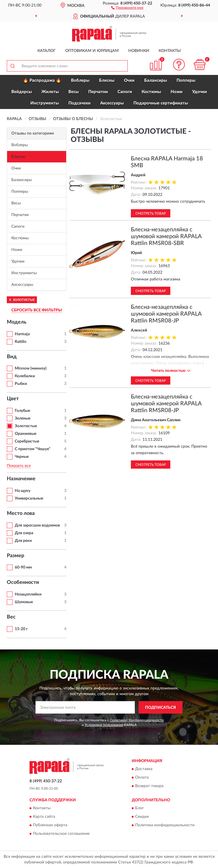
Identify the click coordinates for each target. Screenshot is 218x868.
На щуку (23, 491)
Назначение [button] (21, 479)
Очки (129, 80)
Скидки (142, 817)
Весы (74, 92)
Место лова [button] (21, 513)
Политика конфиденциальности (165, 825)
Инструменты (45, 103)
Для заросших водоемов (37, 525)
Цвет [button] (13, 399)
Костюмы (151, 92)
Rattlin (21, 342)
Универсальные (29, 498)
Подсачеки (79, 103)
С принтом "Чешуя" (33, 449)
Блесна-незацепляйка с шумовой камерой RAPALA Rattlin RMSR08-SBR (166, 236)
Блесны (107, 80)
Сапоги (125, 92)
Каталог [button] (47, 51)
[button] (127, 7)
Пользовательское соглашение (61, 834)
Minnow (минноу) (31, 368)
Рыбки (21, 384)
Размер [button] (15, 556)
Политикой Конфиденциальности (137, 720)
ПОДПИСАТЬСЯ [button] (161, 708)
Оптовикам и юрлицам (92, 51)
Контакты (170, 51)
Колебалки (25, 376)
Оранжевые (26, 434)
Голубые (22, 411)
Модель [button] (17, 322)
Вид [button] (12, 357)
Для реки (23, 541)
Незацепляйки (28, 594)
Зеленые (23, 418)
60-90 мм (23, 567)
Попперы (186, 80)
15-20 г (21, 629)
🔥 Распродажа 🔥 (42, 80)
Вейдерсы (22, 92)
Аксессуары (112, 103)
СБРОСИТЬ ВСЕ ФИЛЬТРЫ (37, 310)
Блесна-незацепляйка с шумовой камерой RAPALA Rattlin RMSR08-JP (166, 314)
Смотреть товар (151, 213)
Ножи (177, 92)
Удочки (200, 92)
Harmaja (22, 334)
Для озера (24, 533)
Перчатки (98, 92)
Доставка (144, 769)
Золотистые (26, 426)
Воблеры (80, 80)
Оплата (142, 777)
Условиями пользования (104, 725)
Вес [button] (11, 617)
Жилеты (50, 92)
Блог (140, 808)
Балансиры (156, 80)
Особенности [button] (23, 582)
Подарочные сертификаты (161, 103)
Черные (22, 457)
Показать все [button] (19, 466)
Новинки (139, 51)
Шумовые (24, 602)
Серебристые (27, 441)
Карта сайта (44, 817)
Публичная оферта (50, 825)
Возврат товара (149, 786)
